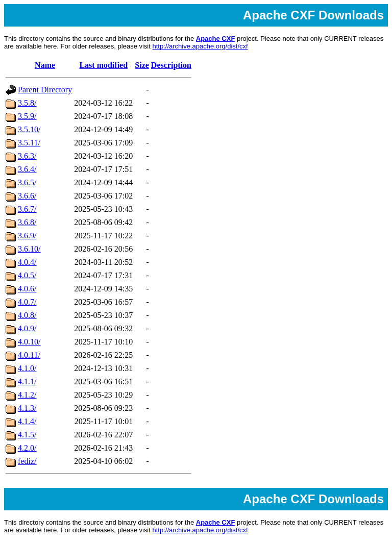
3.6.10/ (29, 249)
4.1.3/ (27, 408)
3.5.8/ (27, 103)
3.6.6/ (27, 196)
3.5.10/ (29, 129)
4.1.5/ (27, 435)
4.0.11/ (29, 355)
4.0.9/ (27, 328)
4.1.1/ (27, 381)
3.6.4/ (27, 169)
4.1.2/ (27, 395)
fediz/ (27, 461)
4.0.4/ (27, 262)
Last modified (103, 65)
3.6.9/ (27, 236)
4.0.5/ (27, 275)
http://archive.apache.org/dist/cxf (200, 46)
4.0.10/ (29, 342)
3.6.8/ (27, 222)
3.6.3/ (27, 156)
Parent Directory (45, 90)
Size (142, 65)
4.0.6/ (27, 289)
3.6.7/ (27, 209)
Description (171, 65)
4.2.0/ (27, 448)
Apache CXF (216, 39)
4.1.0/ (27, 368)
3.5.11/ (29, 143)
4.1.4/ (27, 421)
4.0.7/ (27, 302)
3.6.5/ (27, 182)
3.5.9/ (27, 116)
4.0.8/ (27, 315)
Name (45, 65)
